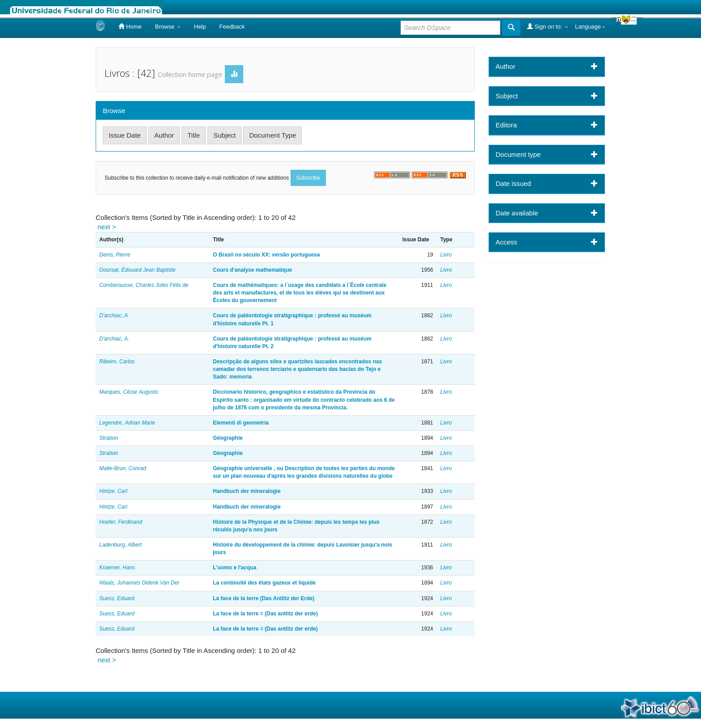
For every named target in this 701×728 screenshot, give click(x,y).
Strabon (109, 438)
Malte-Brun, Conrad (123, 468)
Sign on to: (548, 26)
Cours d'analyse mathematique (252, 270)
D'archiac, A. (114, 316)
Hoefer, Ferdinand (121, 522)
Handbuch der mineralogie (247, 491)
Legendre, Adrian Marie (127, 423)
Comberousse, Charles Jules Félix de (144, 285)
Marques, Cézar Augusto (129, 392)
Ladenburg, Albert (120, 545)
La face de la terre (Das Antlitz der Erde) (264, 598)
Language (590, 27)
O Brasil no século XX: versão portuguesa (266, 255)
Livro (446, 255)
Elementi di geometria (241, 423)
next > (107, 227)
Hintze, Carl (113, 491)
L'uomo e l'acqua (234, 568)
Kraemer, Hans (117, 568)
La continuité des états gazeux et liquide (264, 583)
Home (130, 26)
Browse (168, 27)
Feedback (232, 27)
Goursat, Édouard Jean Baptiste (137, 270)
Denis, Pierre (115, 255)
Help (200, 27)
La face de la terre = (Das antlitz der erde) (265, 614)
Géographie (228, 438)
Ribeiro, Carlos (117, 362)
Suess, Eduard (117, 598)
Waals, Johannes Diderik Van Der (139, 583)
